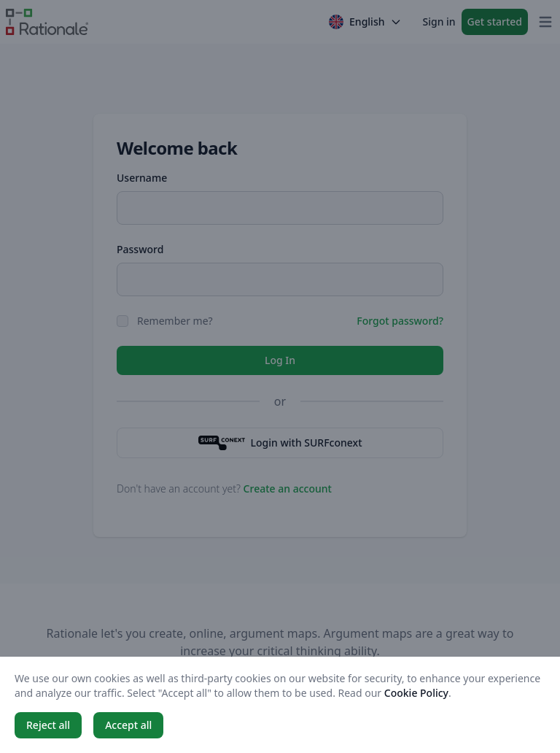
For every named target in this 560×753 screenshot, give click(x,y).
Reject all (48, 725)
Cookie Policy (416, 693)
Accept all (128, 725)
